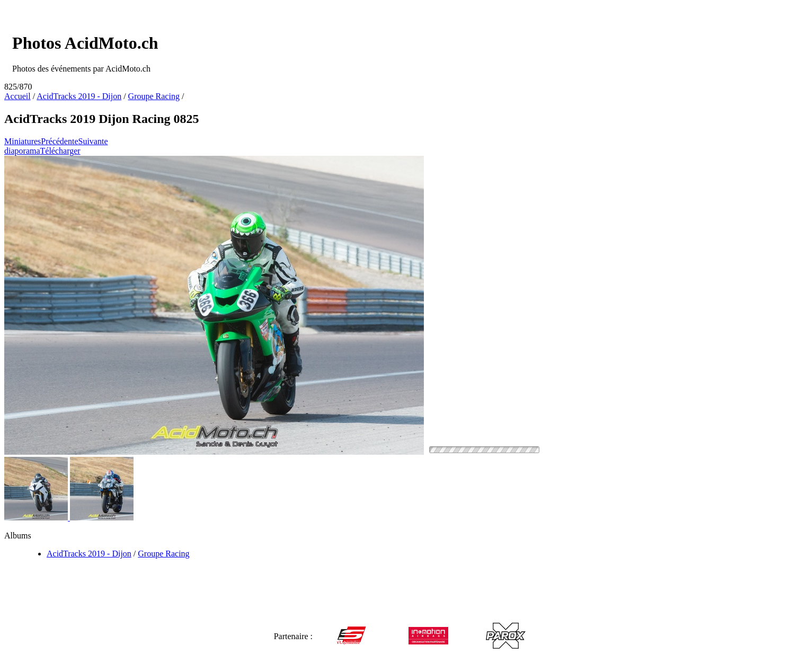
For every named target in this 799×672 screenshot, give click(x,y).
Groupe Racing (154, 96)
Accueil (17, 96)
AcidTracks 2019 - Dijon (79, 96)
